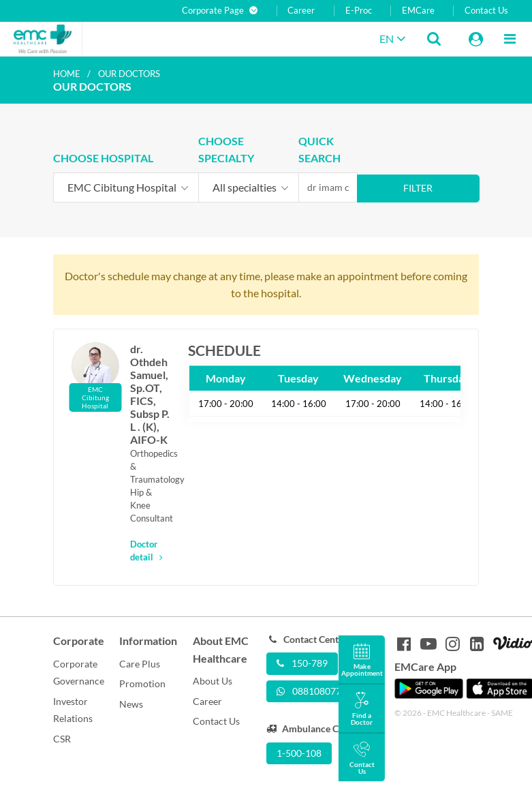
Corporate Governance (79, 673)
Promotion (142, 683)
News (131, 704)
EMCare (418, 11)
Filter (418, 188)
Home (67, 74)
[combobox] (126, 187)
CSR (62, 739)
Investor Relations (73, 710)
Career (301, 11)
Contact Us (486, 11)
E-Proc (359, 11)
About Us (213, 681)
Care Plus (140, 664)
